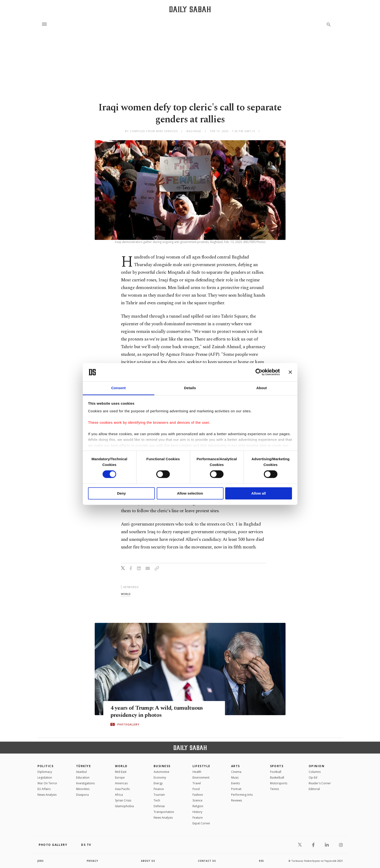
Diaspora (82, 795)
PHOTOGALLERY (128, 724)
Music (235, 778)
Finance (159, 789)
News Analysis (47, 795)
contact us (207, 861)
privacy (92, 861)
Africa (119, 795)
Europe (120, 778)
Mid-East (121, 772)
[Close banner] (290, 372)
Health (197, 772)
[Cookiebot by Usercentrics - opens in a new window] (259, 372)
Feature (198, 818)
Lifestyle (201, 766)
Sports (277, 766)
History (197, 812)
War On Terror (47, 783)
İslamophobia (124, 806)
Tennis (274, 789)
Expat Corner (201, 823)
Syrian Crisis (123, 800)
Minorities (83, 789)
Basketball (277, 778)
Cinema (236, 772)
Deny (122, 493)
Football (276, 772)
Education (83, 778)
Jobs (41, 861)
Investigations (85, 783)
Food (196, 789)
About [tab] (262, 388)
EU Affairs (44, 789)
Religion (198, 806)
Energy (158, 783)
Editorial (314, 789)
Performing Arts (242, 795)
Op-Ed (313, 778)
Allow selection (190, 493)
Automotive (161, 772)
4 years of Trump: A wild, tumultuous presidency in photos (158, 711)
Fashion (198, 795)
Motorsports (279, 783)
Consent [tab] (118, 388)
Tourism (159, 795)
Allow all (259, 493)
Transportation (164, 812)
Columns (315, 772)
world (126, 594)
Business (162, 766)
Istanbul (81, 772)
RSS (261, 861)
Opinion (317, 766)
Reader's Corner (320, 783)
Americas (121, 783)
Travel (197, 783)
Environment (201, 778)
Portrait (236, 789)
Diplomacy (45, 772)
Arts (236, 766)
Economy (160, 778)
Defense (159, 806)
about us (148, 861)
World (121, 766)
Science (198, 800)
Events (235, 783)
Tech (157, 800)
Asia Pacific (122, 789)
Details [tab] (190, 388)
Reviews (237, 800)
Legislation (45, 778)
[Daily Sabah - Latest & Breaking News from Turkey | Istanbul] (190, 9)
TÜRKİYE (83, 766)
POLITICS (46, 766)
